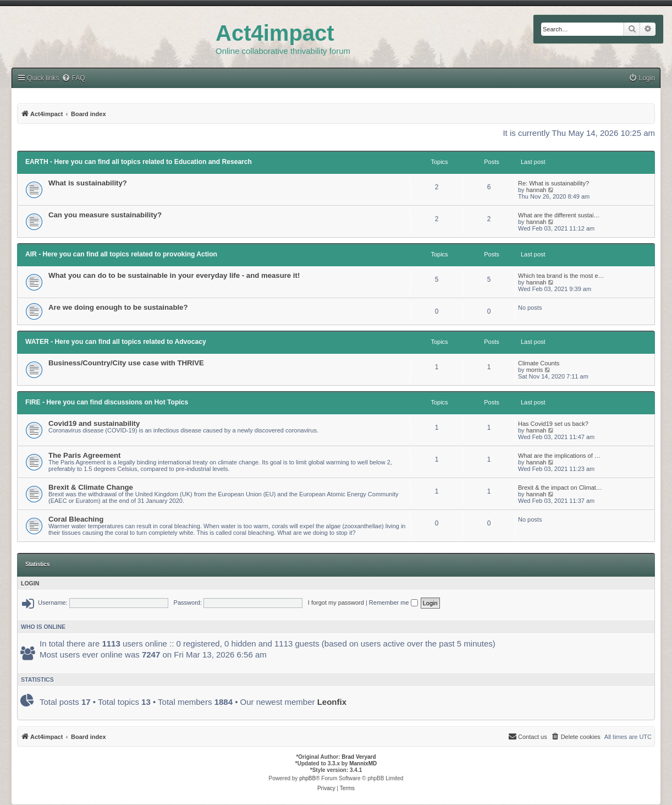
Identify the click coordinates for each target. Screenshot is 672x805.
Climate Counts (539, 363)
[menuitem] (642, 78)
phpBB (307, 778)
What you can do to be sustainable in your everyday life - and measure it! (174, 275)
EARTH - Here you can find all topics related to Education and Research (139, 162)
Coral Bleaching (76, 519)
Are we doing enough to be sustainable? (118, 307)
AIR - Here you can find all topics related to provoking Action (121, 254)
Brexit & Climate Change (91, 487)
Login (30, 583)
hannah (536, 190)
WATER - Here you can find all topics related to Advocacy (116, 342)
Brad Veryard (359, 757)
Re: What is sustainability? (553, 183)
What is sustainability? (88, 183)
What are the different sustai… (559, 215)
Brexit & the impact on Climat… (560, 488)
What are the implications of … (559, 456)
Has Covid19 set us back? (553, 424)
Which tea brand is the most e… (561, 276)
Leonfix (332, 702)
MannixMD (363, 763)
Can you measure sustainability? (105, 215)
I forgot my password (336, 603)
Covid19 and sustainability (94, 423)
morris (535, 370)
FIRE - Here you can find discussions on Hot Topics (107, 402)
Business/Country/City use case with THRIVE (126, 363)
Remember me (393, 603)
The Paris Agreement (84, 455)
